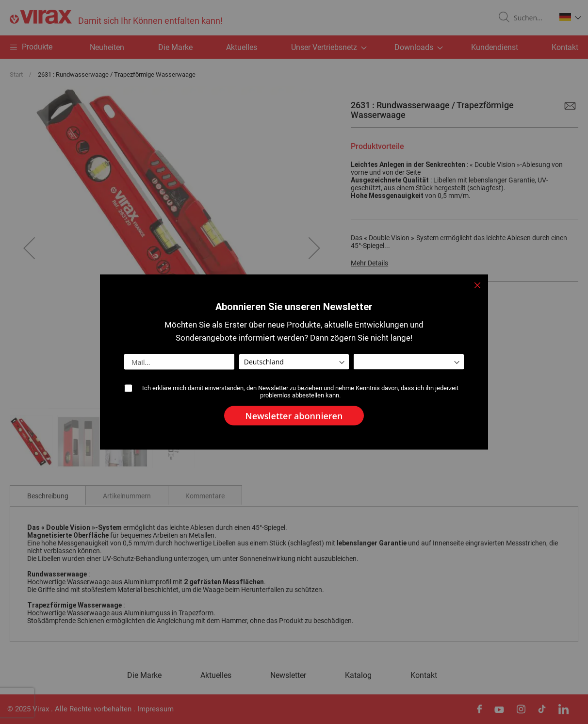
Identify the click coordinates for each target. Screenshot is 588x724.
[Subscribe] (294, 416)
